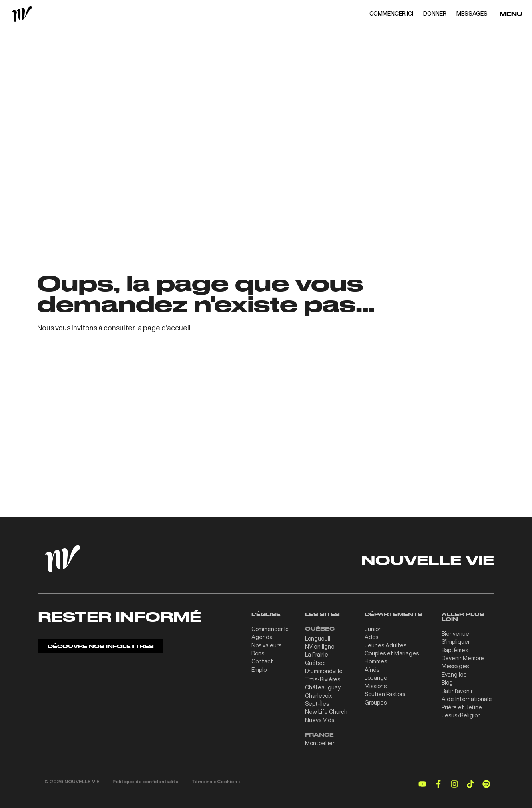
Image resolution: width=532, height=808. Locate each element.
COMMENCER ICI (391, 14)
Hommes (376, 661)
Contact (262, 661)
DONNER (435, 14)
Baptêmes (455, 649)
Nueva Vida (320, 718)
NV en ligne (320, 646)
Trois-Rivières (323, 678)
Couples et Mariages (392, 653)
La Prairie (317, 654)
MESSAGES (472, 14)
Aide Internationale (467, 697)
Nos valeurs (266, 645)
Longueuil (318, 638)
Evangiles (454, 673)
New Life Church (326, 710)
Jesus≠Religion (461, 713)
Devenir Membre (463, 657)
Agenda (262, 637)
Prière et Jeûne (462, 705)
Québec (315, 662)
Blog (447, 681)
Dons (258, 653)
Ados (371, 637)
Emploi (260, 669)
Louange (376, 677)
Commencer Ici (271, 629)
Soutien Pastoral (386, 693)
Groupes (376, 701)
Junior (373, 629)
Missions (376, 685)
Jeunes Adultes (385, 645)
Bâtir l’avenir (457, 689)
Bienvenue (455, 633)
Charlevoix (319, 694)
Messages (455, 665)
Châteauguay (323, 686)
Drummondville (324, 670)
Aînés (372, 669)
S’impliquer (456, 641)
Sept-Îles (317, 702)
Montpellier (320, 741)
